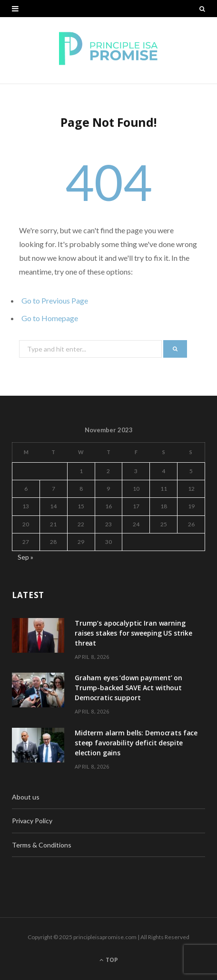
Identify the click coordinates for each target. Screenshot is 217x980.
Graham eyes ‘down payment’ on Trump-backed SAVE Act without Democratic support (128, 688)
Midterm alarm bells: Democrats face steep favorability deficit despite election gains (136, 743)
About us (26, 797)
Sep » (25, 557)
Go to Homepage (50, 318)
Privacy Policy (32, 821)
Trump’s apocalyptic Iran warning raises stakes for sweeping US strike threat (133, 633)
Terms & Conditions (42, 845)
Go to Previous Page (55, 300)
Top (109, 960)
